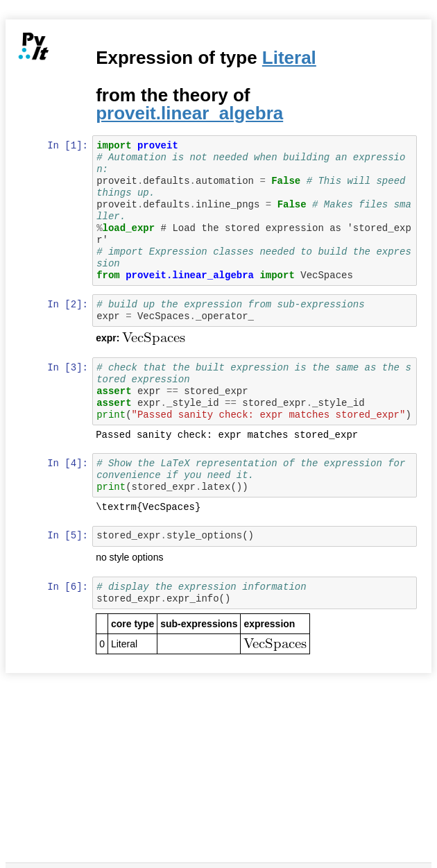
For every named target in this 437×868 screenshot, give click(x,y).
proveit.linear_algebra (191, 113)
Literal (290, 58)
